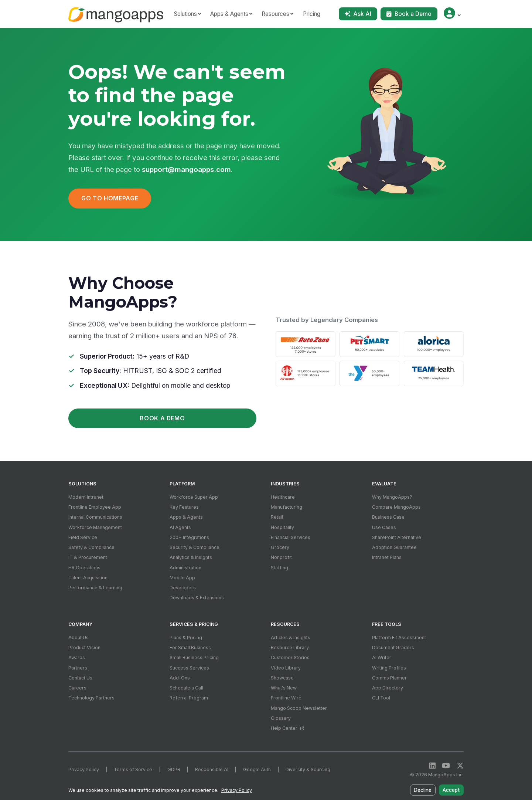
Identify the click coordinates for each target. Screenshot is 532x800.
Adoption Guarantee (394, 547)
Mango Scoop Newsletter (299, 708)
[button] (452, 14)
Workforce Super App (194, 497)
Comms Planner (389, 678)
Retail (277, 517)
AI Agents (180, 527)
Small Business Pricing (194, 657)
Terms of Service (133, 770)
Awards (77, 657)
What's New (284, 688)
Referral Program (189, 698)
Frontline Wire (286, 698)
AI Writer (382, 657)
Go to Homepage (110, 198)
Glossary (281, 718)
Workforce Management (95, 527)
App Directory (388, 688)
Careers (77, 688)
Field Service (83, 537)
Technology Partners (91, 698)
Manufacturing (287, 507)
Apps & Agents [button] (229, 14)
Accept (452, 791)
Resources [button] (275, 14)
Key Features (184, 507)
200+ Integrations (189, 537)
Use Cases (384, 527)
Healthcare (283, 497)
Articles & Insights (291, 638)
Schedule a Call (186, 688)
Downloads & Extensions (197, 598)
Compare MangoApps (396, 507)
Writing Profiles (389, 668)
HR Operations (84, 568)
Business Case (388, 517)
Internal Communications (95, 517)
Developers (183, 588)
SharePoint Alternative (397, 537)
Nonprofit (281, 557)
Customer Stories (290, 657)
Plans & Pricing (186, 638)
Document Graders (393, 648)
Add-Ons (180, 678)
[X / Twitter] (460, 766)
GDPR (174, 770)
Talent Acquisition (88, 578)
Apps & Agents (186, 517)
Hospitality (282, 527)
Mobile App (182, 578)
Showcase (282, 678)
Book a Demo (409, 14)
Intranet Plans (387, 557)
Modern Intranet (86, 497)
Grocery (280, 547)
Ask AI (358, 14)
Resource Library (290, 648)
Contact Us (80, 678)
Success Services (189, 668)
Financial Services (291, 537)
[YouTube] (446, 766)
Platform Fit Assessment (399, 638)
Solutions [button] (185, 14)
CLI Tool (381, 698)
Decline (424, 791)
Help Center (287, 728)
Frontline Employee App (95, 507)
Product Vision (84, 648)
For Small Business (190, 648)
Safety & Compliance (91, 547)
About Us (79, 638)
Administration (185, 568)
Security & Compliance (195, 547)
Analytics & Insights (191, 557)
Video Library (286, 668)
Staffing (279, 568)
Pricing (312, 14)
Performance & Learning (95, 588)
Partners (78, 668)
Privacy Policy (84, 770)
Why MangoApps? (392, 497)
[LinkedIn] (432, 766)
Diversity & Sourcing (308, 770)
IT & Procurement (88, 557)
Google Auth (257, 770)
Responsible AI (212, 770)
